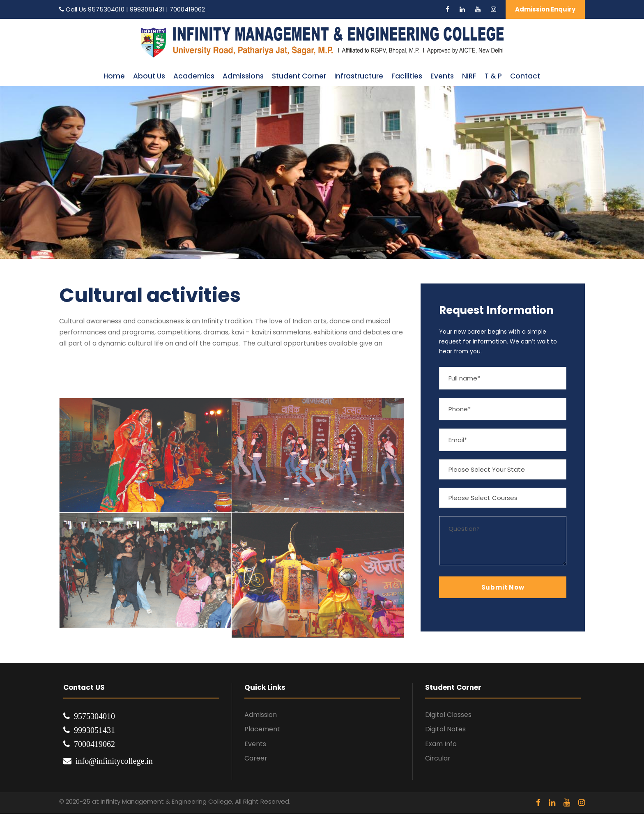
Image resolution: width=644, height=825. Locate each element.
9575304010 (106, 9)
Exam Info (441, 744)
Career (256, 758)
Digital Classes (448, 715)
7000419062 (187, 9)
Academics (194, 76)
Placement (262, 729)
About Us (149, 76)
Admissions (243, 76)
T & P (493, 76)
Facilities (407, 76)
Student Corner (299, 76)
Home (114, 76)
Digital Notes (445, 729)
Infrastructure (359, 76)
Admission (261, 715)
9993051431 (148, 9)
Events (442, 76)
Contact (525, 76)
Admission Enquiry (545, 9)
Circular (438, 758)
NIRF (469, 76)
